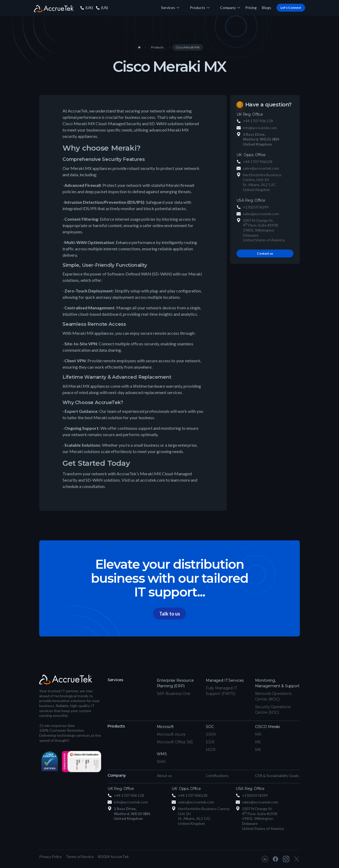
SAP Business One (174, 694)
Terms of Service (80, 856)
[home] (54, 8)
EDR (210, 742)
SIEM (211, 734)
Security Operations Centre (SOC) (273, 710)
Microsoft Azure (171, 734)
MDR (211, 750)
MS (258, 742)
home (139, 47)
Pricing (251, 8)
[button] (170, 8)
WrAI (161, 762)
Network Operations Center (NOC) (273, 696)
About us (164, 776)
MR (258, 734)
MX (258, 750)
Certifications (217, 776)
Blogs (267, 8)
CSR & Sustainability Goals (277, 776)
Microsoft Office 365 (175, 742)
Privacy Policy (50, 856)
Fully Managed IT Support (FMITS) (221, 691)
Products (157, 47)
